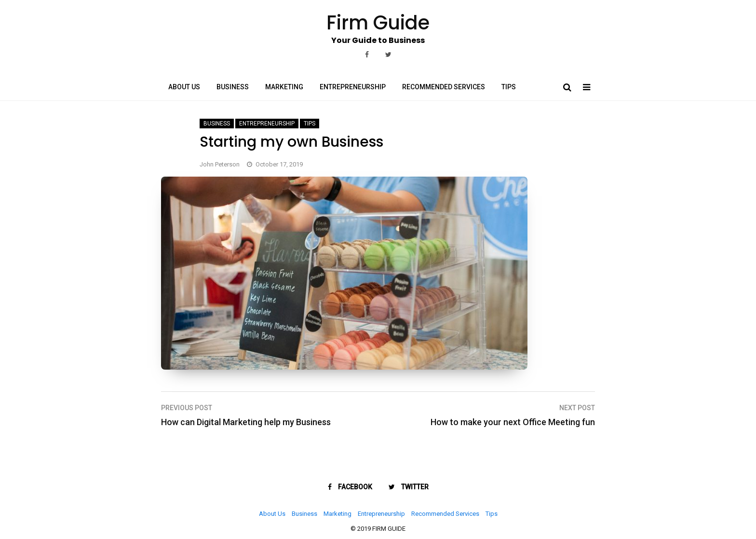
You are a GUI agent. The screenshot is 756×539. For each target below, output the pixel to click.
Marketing (284, 87)
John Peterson (220, 164)
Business (233, 87)
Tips (509, 87)
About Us (184, 87)
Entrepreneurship (353, 87)
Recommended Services (444, 87)
